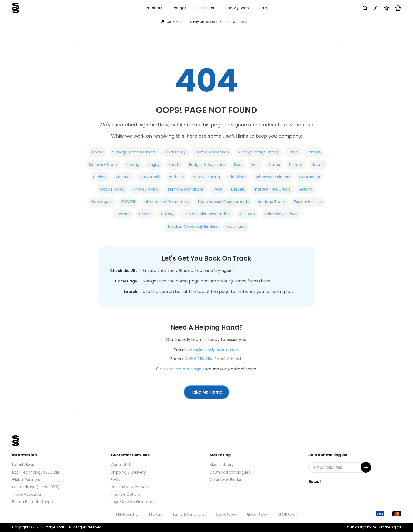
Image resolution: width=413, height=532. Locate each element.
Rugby (154, 165)
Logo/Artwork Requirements (224, 202)
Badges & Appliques (207, 165)
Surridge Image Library (258, 152)
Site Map (155, 514)
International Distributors (166, 202)
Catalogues (102, 202)
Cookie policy (112, 189)
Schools (314, 152)
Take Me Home (206, 392)
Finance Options (126, 494)
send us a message (182, 369)
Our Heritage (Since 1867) (36, 487)
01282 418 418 (198, 359)
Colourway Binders (281, 214)
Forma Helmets (308, 202)
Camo (274, 165)
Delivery (238, 189)
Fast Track (236, 226)
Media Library (222, 465)
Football (123, 214)
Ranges (296, 165)
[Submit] (366, 467)
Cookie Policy (225, 514)
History (167, 214)
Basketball (150, 177)
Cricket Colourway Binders (206, 214)
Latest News (23, 465)
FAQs (217, 189)
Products (176, 177)
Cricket (146, 214)
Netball (318, 165)
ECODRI (128, 202)
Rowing (133, 165)
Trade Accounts (27, 494)
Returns (306, 189)
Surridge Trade (272, 202)
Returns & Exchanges (130, 487)
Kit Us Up (247, 214)
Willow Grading (206, 177)
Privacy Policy (146, 189)
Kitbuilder (237, 177)
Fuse (255, 165)
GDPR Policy (175, 152)
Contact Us (310, 177)
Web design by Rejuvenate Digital (374, 527)
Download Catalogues (230, 472)
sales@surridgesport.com (213, 350)
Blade (293, 152)
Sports (174, 165)
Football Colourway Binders (193, 226)
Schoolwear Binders (272, 177)
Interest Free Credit (272, 189)
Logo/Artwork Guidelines (133, 502)
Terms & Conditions (186, 189)
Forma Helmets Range (33, 502)
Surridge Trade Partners (134, 152)
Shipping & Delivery (128, 472)
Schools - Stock (103, 165)
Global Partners (26, 480)
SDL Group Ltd (127, 514)
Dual (238, 165)
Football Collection (212, 152)
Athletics (123, 177)
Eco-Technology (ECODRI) (36, 472)
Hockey (100, 177)
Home (98, 152)
